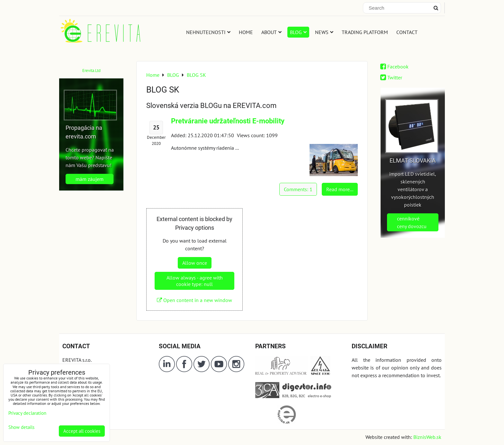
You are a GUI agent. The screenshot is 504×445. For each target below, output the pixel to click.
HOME (246, 32)
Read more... (340, 189)
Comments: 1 (298, 189)
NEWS (324, 32)
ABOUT (271, 32)
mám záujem (90, 179)
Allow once (195, 263)
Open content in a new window (194, 300)
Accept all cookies (82, 431)
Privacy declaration (27, 413)
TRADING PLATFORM (365, 32)
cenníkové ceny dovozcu (412, 222)
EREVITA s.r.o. (77, 360)
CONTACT (407, 32)
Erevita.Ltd (91, 71)
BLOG (298, 32)
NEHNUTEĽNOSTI (208, 32)
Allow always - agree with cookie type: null (195, 281)
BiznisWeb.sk (427, 437)
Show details (21, 427)
